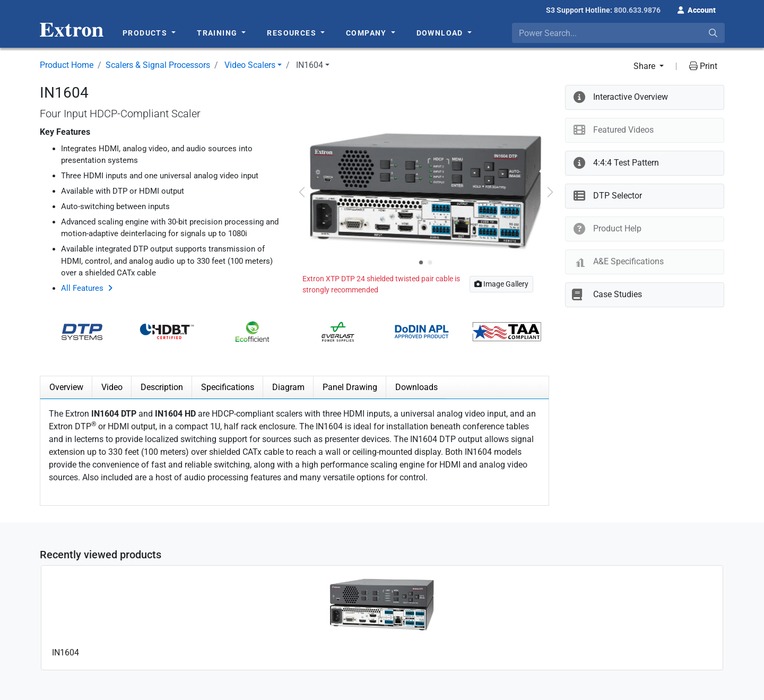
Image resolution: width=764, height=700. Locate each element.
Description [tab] (162, 387)
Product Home (67, 65)
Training (218, 33)
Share (645, 66)
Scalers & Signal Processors (158, 65)
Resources (293, 33)
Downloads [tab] (416, 387)
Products (146, 33)
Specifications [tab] (228, 387)
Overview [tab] (66, 387)
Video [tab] (112, 387)
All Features (82, 288)
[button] (697, 9)
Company (367, 33)
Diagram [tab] (288, 387)
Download (441, 33)
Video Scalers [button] (250, 65)
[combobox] (618, 33)
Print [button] (703, 66)
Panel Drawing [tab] (350, 387)
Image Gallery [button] (501, 284)
